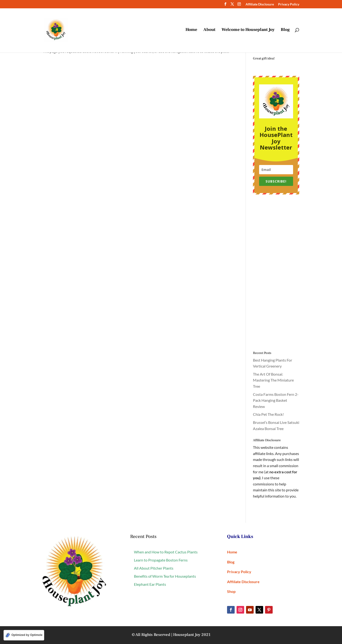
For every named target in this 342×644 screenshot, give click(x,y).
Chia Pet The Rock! (268, 414)
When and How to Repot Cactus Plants (166, 552)
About (209, 30)
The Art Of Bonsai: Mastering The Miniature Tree (273, 380)
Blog (285, 30)
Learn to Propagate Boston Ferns (161, 560)
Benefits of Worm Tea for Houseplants (165, 576)
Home (191, 30)
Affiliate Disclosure (260, 4)
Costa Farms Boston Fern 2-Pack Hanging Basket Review (276, 400)
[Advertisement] (276, 273)
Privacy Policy (289, 4)
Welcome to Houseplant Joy (248, 30)
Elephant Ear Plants (150, 584)
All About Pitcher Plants (154, 568)
